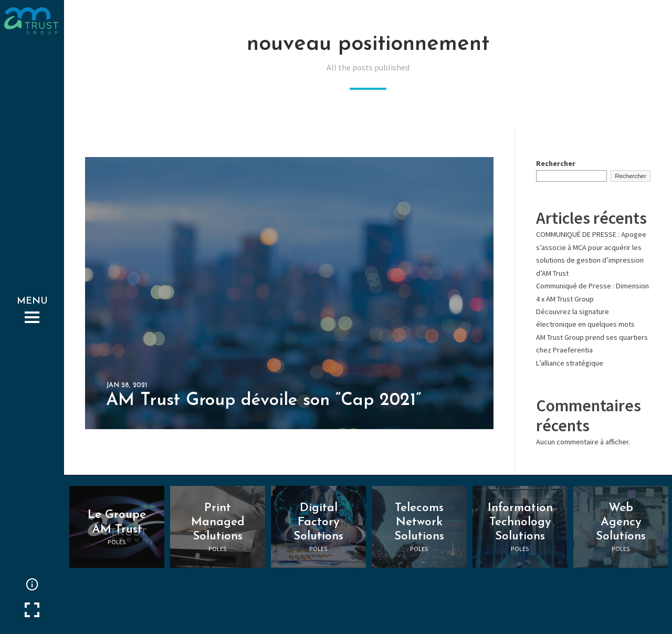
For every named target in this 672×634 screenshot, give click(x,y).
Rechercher (556, 163)
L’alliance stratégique (570, 363)
